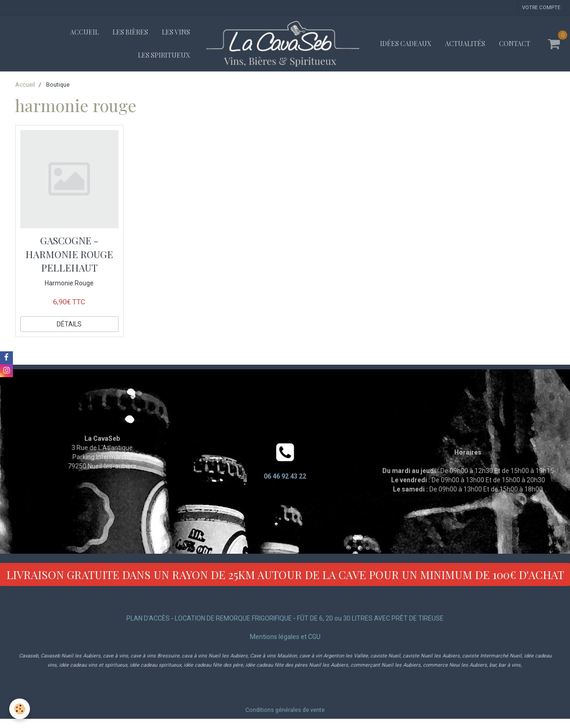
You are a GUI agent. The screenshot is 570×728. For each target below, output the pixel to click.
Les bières (130, 32)
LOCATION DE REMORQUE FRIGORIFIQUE (233, 618)
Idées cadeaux (406, 44)
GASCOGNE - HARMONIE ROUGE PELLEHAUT (69, 254)
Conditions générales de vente (285, 710)
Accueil (84, 32)
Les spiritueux (164, 55)
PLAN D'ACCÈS (148, 618)
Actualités (465, 44)
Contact (515, 44)
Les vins (176, 32)
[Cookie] (20, 709)
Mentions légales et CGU (285, 637)
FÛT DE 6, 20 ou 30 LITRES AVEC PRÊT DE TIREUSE (370, 618)
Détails (69, 324)
